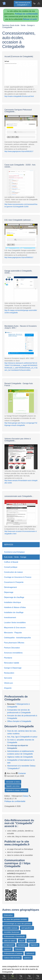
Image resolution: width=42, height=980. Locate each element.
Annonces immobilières (13, 653)
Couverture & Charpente (14, 582)
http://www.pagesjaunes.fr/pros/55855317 (19, 257)
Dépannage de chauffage (14, 597)
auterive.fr (28, 958)
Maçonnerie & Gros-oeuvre (15, 628)
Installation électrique (12, 602)
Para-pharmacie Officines (14, 643)
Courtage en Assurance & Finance (18, 577)
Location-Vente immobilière (15, 623)
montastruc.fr (22, 945)
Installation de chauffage (14, 612)
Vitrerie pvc (9, 683)
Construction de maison (13, 572)
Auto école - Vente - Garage (15, 557)
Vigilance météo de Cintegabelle (20, 757)
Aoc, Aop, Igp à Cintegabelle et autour (22, 737)
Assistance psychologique (14, 552)
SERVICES (9, 545)
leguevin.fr (34, 945)
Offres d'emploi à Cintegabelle (19, 721)
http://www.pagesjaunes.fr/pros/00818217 (19, 151)
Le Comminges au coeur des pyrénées (17, 924)
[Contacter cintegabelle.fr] (39, 3)
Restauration (9, 673)
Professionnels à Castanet (13, 953)
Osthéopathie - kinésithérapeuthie (17, 638)
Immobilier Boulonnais (12, 932)
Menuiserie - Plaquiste (13, 633)
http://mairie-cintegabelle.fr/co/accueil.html (19, 96)
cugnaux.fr (8, 949)
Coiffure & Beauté (11, 562)
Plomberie (8, 658)
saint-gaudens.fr (27, 928)
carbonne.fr (30, 953)
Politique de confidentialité (26, 14)
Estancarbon (8, 915)
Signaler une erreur (13, 786)
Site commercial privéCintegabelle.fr (23, 4)
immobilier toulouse (11, 928)
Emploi (21, 977)
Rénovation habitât (11, 663)
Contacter (22, 773)
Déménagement (10, 587)
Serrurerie (8, 678)
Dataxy (26, 796)
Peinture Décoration (12, 648)
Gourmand (29, 977)
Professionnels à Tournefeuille (14, 936)
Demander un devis (13, 782)
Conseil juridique (11, 567)
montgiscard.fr (9, 945)
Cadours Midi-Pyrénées (12, 958)
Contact (38, 977)
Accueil (4, 977)
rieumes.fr (31, 941)
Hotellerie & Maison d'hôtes (15, 607)
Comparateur (12, 977)
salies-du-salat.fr (10, 941)
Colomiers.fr (19, 949)
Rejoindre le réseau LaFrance (16, 790)
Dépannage (9, 592)
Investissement (10, 617)
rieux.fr (22, 941)
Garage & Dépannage (13, 668)
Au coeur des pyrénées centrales (15, 919)
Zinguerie (8, 688)
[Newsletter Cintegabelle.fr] (34, 3)
